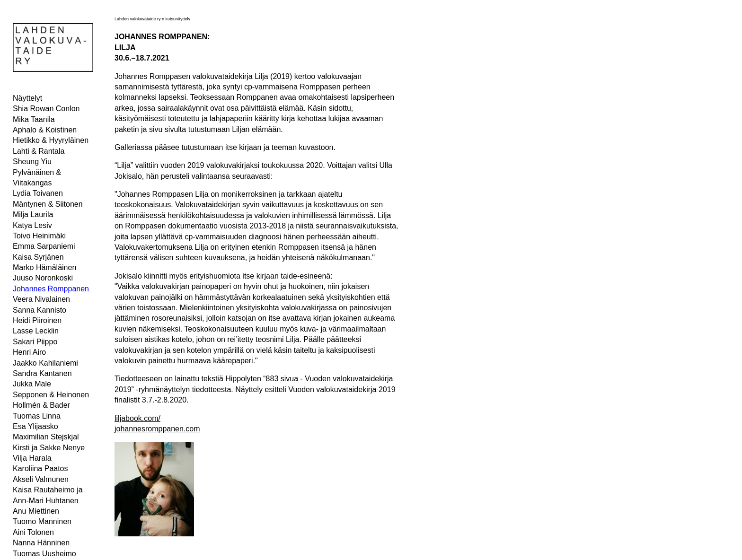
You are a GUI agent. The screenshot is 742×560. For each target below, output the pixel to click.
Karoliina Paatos (40, 468)
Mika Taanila (34, 119)
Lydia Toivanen (38, 193)
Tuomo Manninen (42, 521)
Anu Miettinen (36, 511)
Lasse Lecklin (36, 331)
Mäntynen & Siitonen (48, 204)
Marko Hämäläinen (44, 267)
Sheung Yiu (32, 162)
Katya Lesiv (32, 225)
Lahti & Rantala (39, 151)
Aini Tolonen (33, 532)
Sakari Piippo (35, 342)
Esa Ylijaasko (35, 426)
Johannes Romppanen (51, 289)
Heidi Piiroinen (37, 320)
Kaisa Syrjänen (38, 257)
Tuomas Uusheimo (44, 554)
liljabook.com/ (137, 418)
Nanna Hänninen (41, 543)
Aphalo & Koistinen (45, 130)
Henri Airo (29, 352)
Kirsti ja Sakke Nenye (49, 448)
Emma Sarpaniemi (44, 246)
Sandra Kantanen (42, 373)
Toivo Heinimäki (39, 236)
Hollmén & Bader (41, 405)
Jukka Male (32, 384)
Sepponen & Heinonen (51, 395)
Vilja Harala (32, 458)
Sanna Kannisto (40, 310)
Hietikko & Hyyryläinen (51, 140)
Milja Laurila (33, 214)
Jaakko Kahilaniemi (45, 363)
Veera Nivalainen (41, 299)
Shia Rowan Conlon (46, 109)
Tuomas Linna (37, 416)
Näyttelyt (27, 98)
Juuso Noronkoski (43, 278)
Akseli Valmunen (41, 479)
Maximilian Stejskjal (46, 437)
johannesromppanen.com (157, 429)
